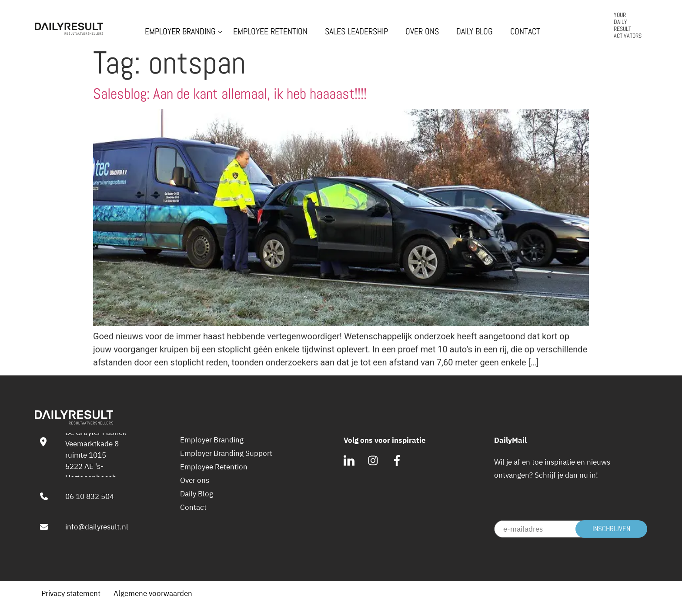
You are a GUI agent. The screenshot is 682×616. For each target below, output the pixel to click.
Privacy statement (71, 593)
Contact (525, 32)
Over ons (422, 32)
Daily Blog (475, 32)
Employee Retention (270, 32)
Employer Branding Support (226, 453)
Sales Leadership (356, 32)
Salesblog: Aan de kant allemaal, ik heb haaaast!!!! (230, 94)
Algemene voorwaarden (153, 593)
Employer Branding (180, 32)
